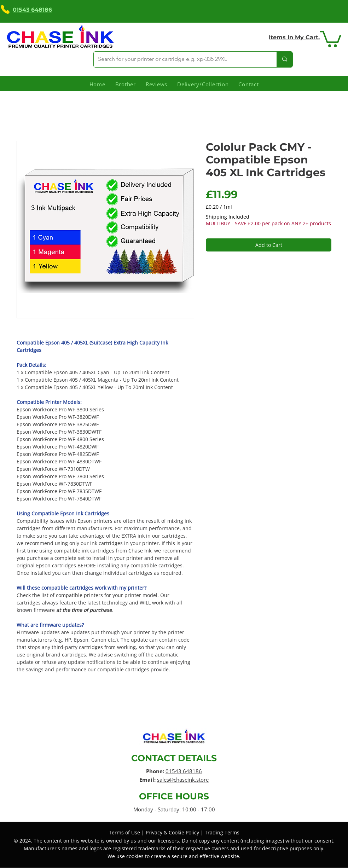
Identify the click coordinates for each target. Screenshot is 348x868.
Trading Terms (222, 832)
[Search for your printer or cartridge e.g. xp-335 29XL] (180, 59)
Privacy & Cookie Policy (172, 832)
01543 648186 (184, 771)
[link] (330, 38)
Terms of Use (124, 832)
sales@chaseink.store (183, 780)
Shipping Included (228, 217)
